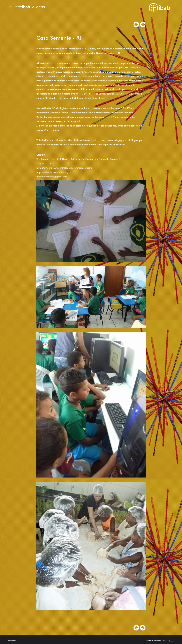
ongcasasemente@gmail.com (52, 177)
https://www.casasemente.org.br (54, 172)
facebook (12, 641)
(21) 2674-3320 (45, 164)
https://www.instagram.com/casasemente (70, 168)
